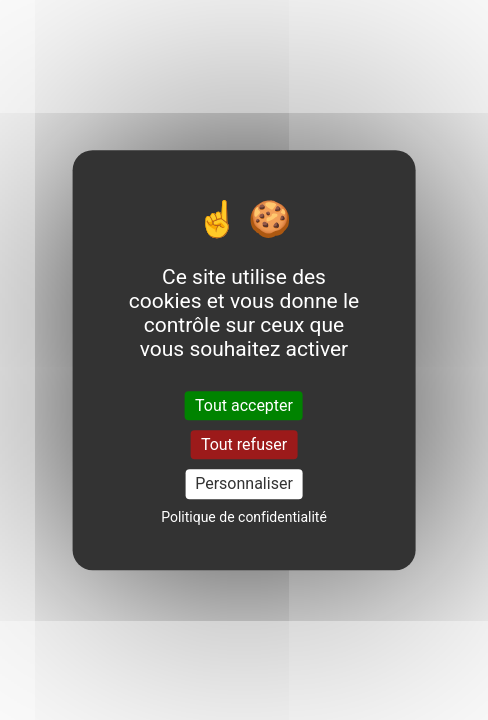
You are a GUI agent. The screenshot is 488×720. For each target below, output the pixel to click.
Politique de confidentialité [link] (244, 517)
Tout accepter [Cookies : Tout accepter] (244, 405)
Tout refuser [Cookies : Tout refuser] (244, 444)
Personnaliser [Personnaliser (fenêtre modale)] (244, 484)
